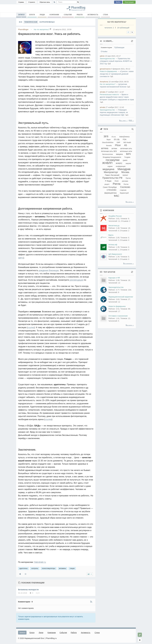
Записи (21, 15)
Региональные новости (109, 94)
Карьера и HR (114, 278)
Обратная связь (45, 2)
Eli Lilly (117, 139)
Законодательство (107, 59)
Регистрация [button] (129, 2)
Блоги (32, 15)
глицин (72, 568)
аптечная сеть (126, 148)
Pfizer (118, 145)
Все (21, 22)
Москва (125, 172)
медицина (108, 169)
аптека (105, 148)
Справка (21, 2)
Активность (93, 15)
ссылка (31, 327)
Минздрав (124, 169)
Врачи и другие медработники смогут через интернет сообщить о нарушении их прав (117, 97)
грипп (125, 160)
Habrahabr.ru (40, 562)
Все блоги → (130, 325)
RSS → (131, 121)
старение (123, 190)
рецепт (107, 184)
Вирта (111, 235)
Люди (42, 15)
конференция (121, 166)
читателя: (109, 28)
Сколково (125, 187)
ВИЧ (128, 154)
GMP (118, 142)
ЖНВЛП (107, 163)
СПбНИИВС (112, 190)
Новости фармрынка (108, 71)
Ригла (117, 184)
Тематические (31, 22)
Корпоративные (47, 22)
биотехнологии (107, 154)
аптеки (114, 148)
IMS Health (127, 142)
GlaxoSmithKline (108, 142)
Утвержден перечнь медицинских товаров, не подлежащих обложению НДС (114, 112)
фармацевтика (110, 193)
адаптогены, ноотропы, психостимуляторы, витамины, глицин (76, 8)
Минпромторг (111, 172)
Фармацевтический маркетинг (121, 297)
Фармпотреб (124, 193)
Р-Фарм (108, 181)
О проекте (32, 2)
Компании (54, 15)
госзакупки (113, 160)
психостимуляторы (49, 568)
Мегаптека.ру (114, 226)
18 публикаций (123, 28)
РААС (117, 181)
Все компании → (129, 263)
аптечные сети (126, 151)
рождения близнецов (49, 270)
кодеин (110, 166)
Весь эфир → (123, 121)
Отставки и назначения (118, 316)
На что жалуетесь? (42, 29)
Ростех (126, 184)
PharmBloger (23, 29)
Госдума (127, 157)
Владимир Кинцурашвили (112, 157)
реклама (125, 181)
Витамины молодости (28, 590)
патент (125, 175)
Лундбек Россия (115, 216)
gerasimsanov (105, 69)
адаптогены (23, 568)
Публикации (119, 47)
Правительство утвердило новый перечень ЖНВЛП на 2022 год (116, 61)
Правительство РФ (112, 178)
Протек (128, 178)
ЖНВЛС (119, 163)
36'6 (106, 136)
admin (102, 56)
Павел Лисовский (112, 175)
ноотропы (35, 568)
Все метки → (130, 202)
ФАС (116, 196)
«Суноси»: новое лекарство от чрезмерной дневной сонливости (117, 74)
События (68, 15)
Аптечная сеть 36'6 (109, 151)
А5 (126, 145)
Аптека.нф (113, 245)
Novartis (109, 146)
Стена (105, 15)
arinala (102, 92)
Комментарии (106, 47)
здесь (21, 258)
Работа (80, 15)
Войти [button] (118, 2)
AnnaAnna (104, 82)
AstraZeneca (124, 137)
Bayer (109, 140)
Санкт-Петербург (110, 187)
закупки (128, 163)
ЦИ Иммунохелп (115, 254)
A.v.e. (114, 137)
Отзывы (104, 51)
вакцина (119, 154)
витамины (63, 568)
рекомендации (77, 280)
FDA (125, 139)
